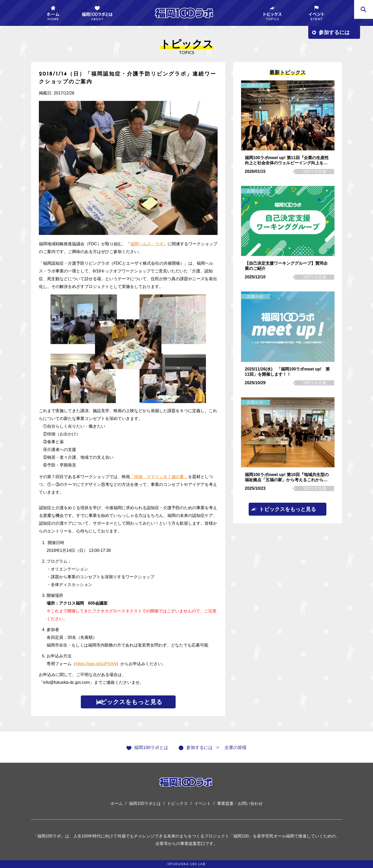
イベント (203, 803)
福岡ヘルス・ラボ (147, 244)
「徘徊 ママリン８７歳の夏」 (159, 477)
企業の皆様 (241, 747)
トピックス (177, 803)
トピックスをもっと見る (128, 702)
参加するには (334, 32)
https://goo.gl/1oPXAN (96, 664)
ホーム (117, 803)
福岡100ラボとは (147, 747)
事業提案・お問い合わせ (240, 803)
